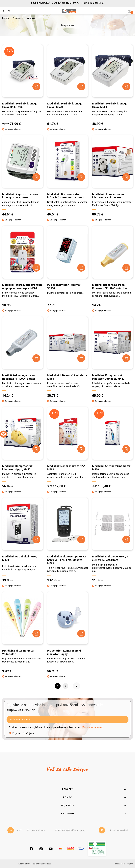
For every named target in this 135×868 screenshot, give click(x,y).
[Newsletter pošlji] (124, 720)
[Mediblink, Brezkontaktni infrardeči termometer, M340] (68, 176)
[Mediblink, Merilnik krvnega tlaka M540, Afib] (23, 85)
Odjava (30, 733)
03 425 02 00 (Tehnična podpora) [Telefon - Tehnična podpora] (70, 830)
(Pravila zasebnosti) (93, 727)
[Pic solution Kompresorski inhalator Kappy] (68, 632)
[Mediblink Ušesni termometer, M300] (112, 448)
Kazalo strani (24, 864)
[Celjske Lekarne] (69, 11)
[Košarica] (129, 11)
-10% (9, 50)
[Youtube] (51, 849)
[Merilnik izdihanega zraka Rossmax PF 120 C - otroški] (112, 266)
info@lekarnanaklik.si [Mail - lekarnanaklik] (118, 830)
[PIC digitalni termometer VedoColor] (23, 632)
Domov (6, 18)
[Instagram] (41, 849)
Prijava (16, 733)
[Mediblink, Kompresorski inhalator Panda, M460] (112, 176)
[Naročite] (67, 720)
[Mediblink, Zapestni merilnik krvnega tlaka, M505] (23, 176)
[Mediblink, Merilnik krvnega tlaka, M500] (112, 85)
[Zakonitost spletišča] (97, 849)
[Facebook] (31, 849)
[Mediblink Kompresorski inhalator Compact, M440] (112, 357)
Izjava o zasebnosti (42, 864)
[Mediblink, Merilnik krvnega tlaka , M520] (68, 85)
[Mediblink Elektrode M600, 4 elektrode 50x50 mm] (112, 540)
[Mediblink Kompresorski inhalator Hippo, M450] (23, 448)
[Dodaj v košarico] (36, 86)
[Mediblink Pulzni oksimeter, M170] (23, 540)
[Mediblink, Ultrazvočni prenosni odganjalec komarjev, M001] (23, 266)
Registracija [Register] (119, 864)
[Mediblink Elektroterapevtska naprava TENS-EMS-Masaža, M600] (68, 540)
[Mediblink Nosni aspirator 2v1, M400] (68, 448)
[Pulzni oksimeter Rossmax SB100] (68, 266)
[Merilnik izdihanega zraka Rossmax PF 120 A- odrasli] (23, 357)
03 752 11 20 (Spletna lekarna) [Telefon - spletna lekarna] (31, 830)
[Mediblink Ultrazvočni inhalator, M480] (68, 357)
